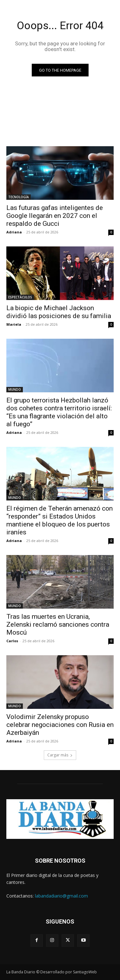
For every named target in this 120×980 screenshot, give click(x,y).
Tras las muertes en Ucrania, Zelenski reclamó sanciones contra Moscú (58, 624)
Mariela (14, 324)
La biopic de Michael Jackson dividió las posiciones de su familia (59, 312)
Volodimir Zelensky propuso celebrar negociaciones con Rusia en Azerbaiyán (60, 725)
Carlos (12, 641)
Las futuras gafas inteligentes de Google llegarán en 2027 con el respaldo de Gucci (55, 216)
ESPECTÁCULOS (20, 297)
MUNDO (15, 389)
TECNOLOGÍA (19, 197)
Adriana (14, 232)
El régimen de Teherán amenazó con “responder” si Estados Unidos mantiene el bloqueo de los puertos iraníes (60, 520)
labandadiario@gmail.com (61, 896)
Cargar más (60, 755)
